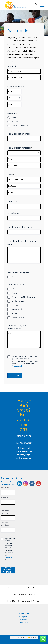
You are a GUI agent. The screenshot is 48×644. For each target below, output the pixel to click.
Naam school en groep (19, 134)
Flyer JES (15, 313)
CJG (13, 289)
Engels (28, 455)
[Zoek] (35, 5)
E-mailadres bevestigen (5, 524)
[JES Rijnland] (20, 5)
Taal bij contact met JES (20, 227)
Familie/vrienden (18, 301)
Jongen (15, 122)
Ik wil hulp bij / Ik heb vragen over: (22, 243)
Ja (12, 277)
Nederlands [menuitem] (20, 637)
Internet (15, 305)
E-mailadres (14, 213)
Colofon (24, 620)
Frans (22, 458)
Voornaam (5, 488)
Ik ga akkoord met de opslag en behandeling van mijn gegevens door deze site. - (10, 549)
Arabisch (20, 455)
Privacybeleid (17, 366)
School (14, 293)
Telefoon (13, 202)
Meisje (14, 118)
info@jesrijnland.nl (24, 443)
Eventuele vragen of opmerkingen (17, 327)
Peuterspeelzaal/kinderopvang (23, 297)
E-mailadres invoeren (5, 512)
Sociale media (17, 309)
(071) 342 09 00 (24, 436)
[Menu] (41, 5)
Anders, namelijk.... (18, 317)
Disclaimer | (24, 623)
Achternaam (5, 497)
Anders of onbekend (20, 126)
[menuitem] (35, 5)
